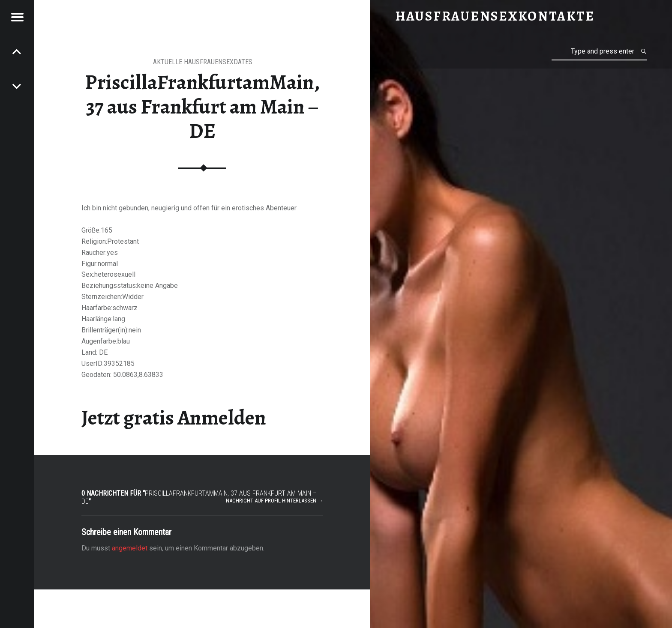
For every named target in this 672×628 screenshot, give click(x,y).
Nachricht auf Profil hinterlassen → (274, 501)
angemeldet (130, 548)
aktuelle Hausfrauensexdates (203, 62)
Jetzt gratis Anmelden (174, 418)
